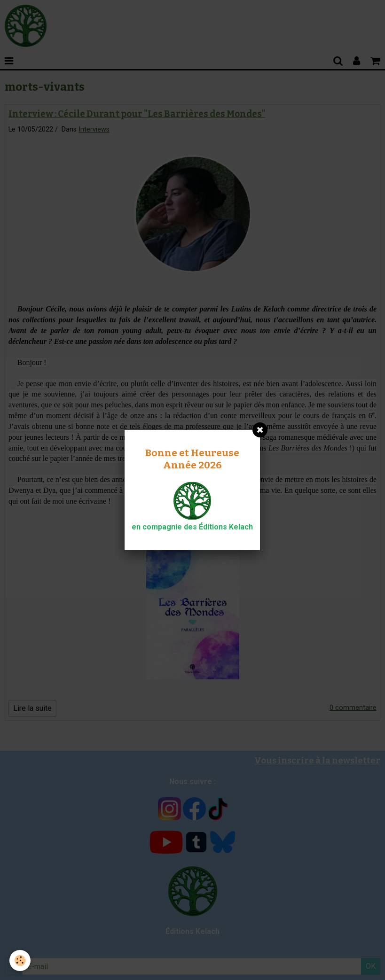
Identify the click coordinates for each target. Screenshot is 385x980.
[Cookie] (20, 961)
